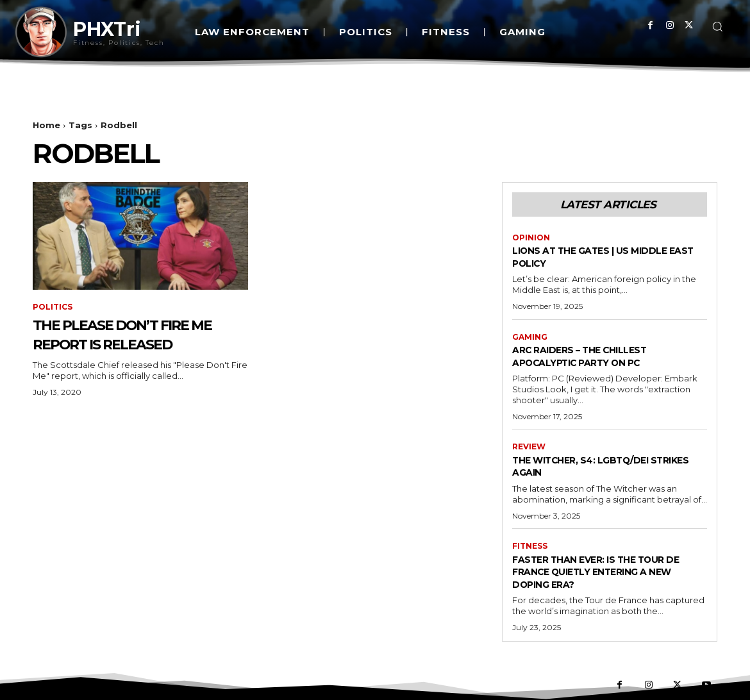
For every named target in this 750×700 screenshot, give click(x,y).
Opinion (531, 238)
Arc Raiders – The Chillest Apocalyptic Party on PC (593, 356)
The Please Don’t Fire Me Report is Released (137, 334)
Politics (53, 307)
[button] (717, 26)
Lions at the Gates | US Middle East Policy (604, 256)
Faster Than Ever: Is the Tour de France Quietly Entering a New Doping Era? (604, 571)
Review (529, 447)
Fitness (530, 546)
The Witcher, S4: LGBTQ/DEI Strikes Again (595, 466)
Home (46, 125)
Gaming (530, 337)
